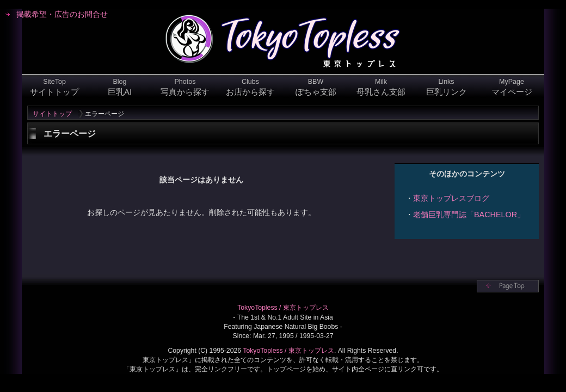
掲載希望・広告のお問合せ (62, 14)
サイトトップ (52, 114)
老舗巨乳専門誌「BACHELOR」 (469, 215)
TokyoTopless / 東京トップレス (283, 308)
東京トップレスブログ (451, 198)
